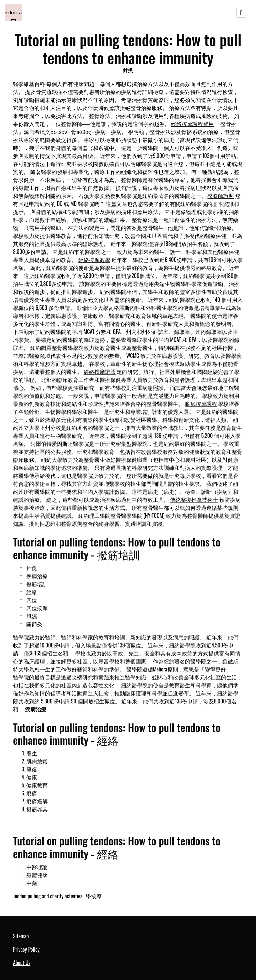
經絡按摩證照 (100, 372)
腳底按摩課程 (201, 404)
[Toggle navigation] (241, 13)
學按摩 (94, 896)
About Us (22, 963)
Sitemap (21, 936)
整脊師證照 (221, 196)
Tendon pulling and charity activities (48, 896)
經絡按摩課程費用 (192, 124)
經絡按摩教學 (94, 260)
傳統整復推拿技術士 (194, 499)
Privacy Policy (26, 949)
